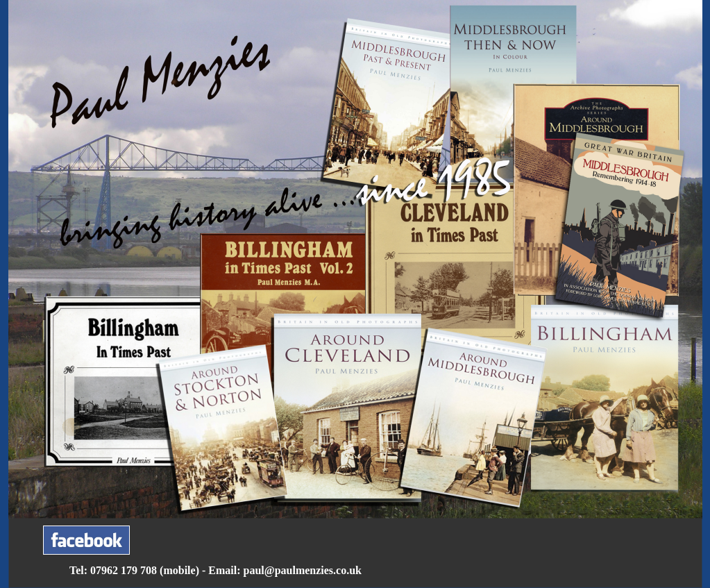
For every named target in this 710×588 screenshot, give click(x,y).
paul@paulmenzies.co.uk (303, 570)
